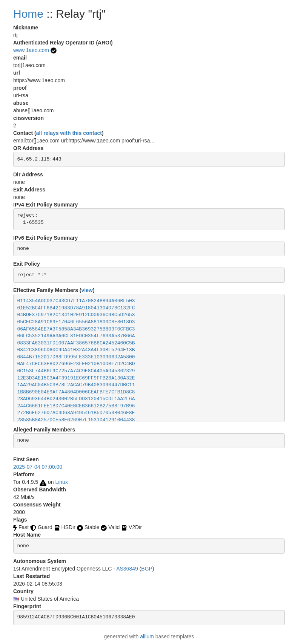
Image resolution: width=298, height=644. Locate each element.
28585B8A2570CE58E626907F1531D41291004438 (76, 420)
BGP (147, 569)
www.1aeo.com (31, 50)
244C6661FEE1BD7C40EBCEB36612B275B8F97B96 (76, 406)
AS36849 (127, 569)
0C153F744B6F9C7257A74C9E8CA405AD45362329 (76, 371)
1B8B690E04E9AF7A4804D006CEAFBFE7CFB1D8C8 (76, 392)
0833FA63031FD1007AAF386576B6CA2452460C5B (76, 343)
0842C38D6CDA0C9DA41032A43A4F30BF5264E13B (76, 350)
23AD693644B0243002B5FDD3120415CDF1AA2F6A (76, 399)
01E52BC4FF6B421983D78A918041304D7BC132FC (76, 308)
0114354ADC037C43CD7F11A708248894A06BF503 (76, 301)
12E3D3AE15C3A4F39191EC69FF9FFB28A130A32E (76, 378)
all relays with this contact (69, 133)
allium (147, 636)
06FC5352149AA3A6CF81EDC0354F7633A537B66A (76, 336)
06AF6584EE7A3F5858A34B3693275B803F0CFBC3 (76, 329)
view (87, 290)
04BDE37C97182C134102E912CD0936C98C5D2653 (76, 315)
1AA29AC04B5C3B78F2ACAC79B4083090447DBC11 (76, 385)
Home (28, 14)
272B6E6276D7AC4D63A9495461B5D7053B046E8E (76, 413)
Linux (61, 482)
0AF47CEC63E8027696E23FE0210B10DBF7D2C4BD (76, 364)
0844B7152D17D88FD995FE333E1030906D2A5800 (76, 357)
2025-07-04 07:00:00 (38, 467)
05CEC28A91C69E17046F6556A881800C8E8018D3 (76, 322)
